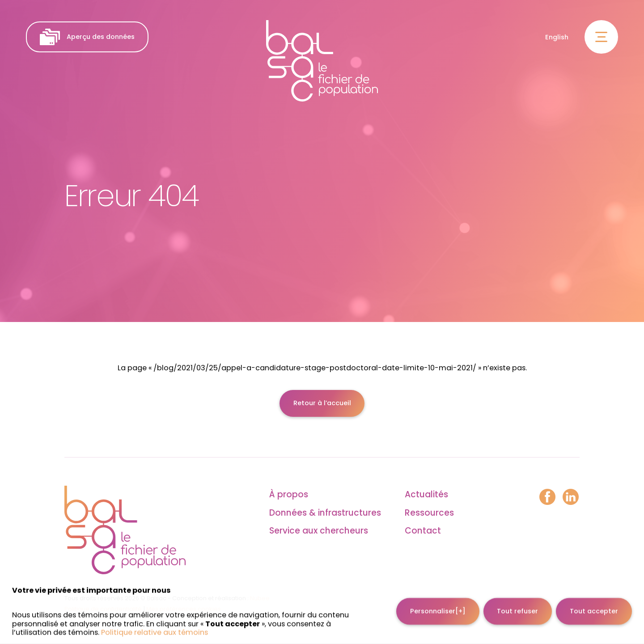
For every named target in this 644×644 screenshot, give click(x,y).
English (557, 37)
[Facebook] (547, 498)
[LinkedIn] (571, 498)
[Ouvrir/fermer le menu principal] (601, 37)
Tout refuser (517, 605)
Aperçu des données (87, 37)
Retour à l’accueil (322, 403)
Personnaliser (438, 605)
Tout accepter (594, 605)
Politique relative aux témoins (155, 626)
